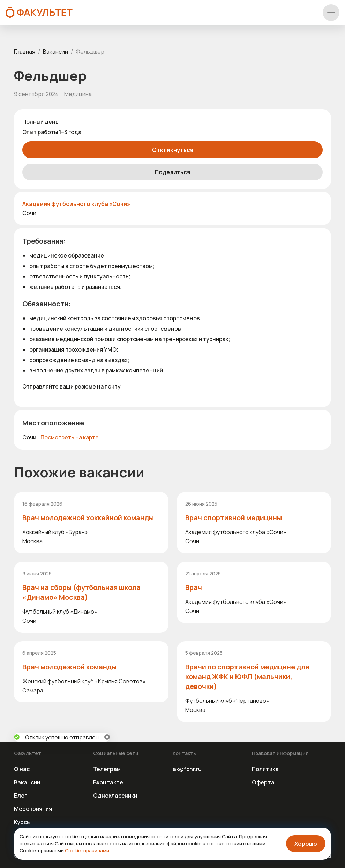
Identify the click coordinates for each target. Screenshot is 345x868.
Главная (25, 52)
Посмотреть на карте (70, 437)
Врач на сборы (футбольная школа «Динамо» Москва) (81, 592)
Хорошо (306, 844)
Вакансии (55, 52)
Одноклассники (115, 796)
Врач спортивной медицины (234, 518)
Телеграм (107, 769)
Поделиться (172, 172)
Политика (265, 769)
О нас (22, 769)
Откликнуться (173, 150)
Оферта (263, 782)
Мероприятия (33, 809)
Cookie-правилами (87, 850)
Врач (194, 587)
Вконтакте (108, 782)
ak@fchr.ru (187, 769)
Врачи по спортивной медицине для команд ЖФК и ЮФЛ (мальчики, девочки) (247, 677)
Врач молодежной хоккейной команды (88, 518)
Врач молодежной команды (69, 667)
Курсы (22, 822)
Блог (21, 796)
